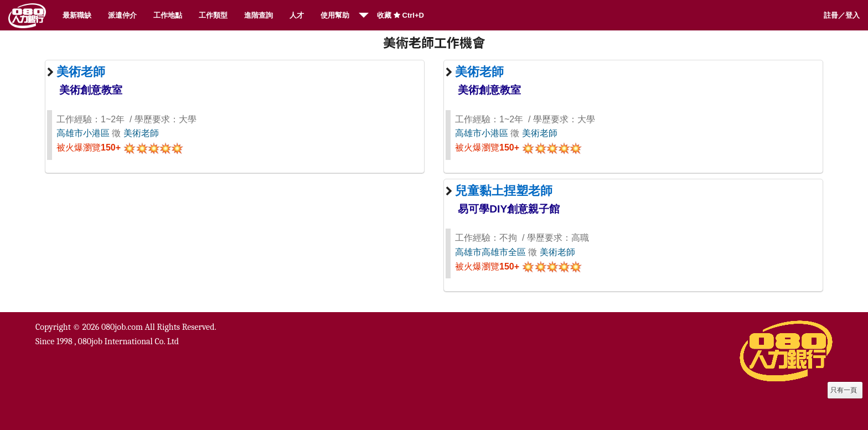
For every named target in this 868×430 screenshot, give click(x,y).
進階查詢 (259, 15)
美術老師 (141, 133)
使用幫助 (335, 15)
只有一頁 (844, 390)
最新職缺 (77, 15)
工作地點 (168, 15)
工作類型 (213, 15)
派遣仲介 (122, 15)
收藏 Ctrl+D (401, 15)
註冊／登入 (842, 15)
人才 (297, 15)
